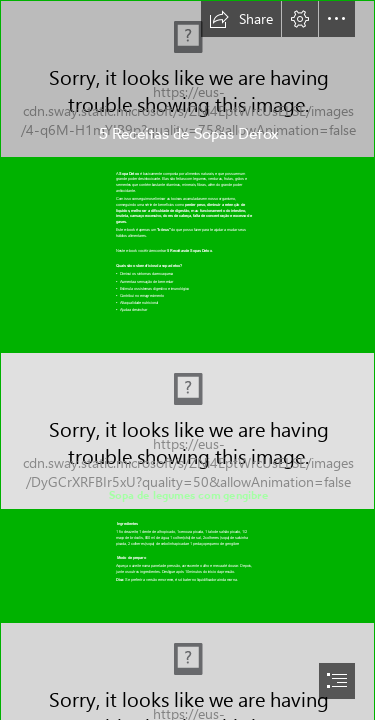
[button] (241, 19)
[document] (187, 360)
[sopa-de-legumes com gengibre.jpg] (187, 431)
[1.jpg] (187, 79)
